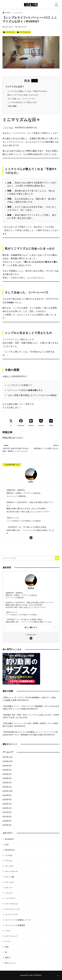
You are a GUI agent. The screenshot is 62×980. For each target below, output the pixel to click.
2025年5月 (7, 774)
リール (8, 931)
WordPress (10, 850)
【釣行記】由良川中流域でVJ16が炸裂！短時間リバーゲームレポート (16, 451)
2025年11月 (8, 757)
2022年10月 (8, 791)
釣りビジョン (11, 963)
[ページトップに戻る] (58, 976)
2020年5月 (7, 825)
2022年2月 (7, 808)
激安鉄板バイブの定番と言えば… (47, 448)
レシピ (8, 941)
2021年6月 (7, 812)
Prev (56, 445)
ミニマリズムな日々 (15, 87)
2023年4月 (7, 783)
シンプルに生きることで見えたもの (22, 102)
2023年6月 (7, 778)
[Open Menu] (56, 4)
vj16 (7, 844)
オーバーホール (11, 871)
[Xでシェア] (11, 421)
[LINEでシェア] (51, 421)
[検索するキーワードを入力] (28, 558)
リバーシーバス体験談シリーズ (18, 920)
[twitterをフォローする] (31, 537)
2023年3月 (7, 787)
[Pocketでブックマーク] (41, 421)
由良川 (8, 958)
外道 (7, 947)
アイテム (9, 861)
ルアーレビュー (11, 936)
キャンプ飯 (10, 877)
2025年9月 (7, 766)
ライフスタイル (25, 32)
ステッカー (10, 882)
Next (6, 445)
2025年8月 (7, 770)
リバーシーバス (11, 914)
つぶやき (9, 855)
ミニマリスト (10, 32)
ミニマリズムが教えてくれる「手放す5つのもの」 (28, 91)
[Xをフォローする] (31, 638)
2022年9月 (7, 795)
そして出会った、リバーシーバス (21, 99)
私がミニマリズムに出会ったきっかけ (23, 95)
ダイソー (9, 888)
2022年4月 (7, 804)
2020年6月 (7, 821)
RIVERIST (10, 839)
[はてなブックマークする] (31, 421)
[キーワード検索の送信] (57, 558)
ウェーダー (10, 866)
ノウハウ (9, 893)
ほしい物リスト (31, 627)
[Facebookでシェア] (21, 421)
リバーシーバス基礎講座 (15, 925)
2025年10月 (8, 761)
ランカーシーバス (12, 909)
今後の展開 (12, 106)
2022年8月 (7, 800)
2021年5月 (7, 817)
